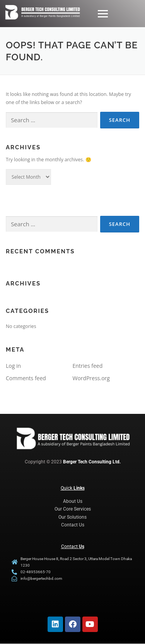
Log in (13, 366)
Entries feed (88, 366)
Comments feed (26, 378)
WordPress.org (91, 378)
